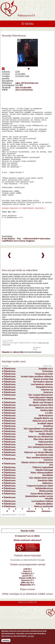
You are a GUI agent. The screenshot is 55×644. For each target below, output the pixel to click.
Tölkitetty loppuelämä (43, 492)
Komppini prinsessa (44, 470)
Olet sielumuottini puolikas (40, 472)
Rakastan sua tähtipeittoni (41, 462)
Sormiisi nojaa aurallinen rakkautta (37, 402)
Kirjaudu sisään (28, 556)
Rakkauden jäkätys (44, 529)
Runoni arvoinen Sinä (43, 404)
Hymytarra (48, 417)
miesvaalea (44, 264)
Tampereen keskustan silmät (40, 511)
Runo (35, 374)
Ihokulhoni (48, 451)
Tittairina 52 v (28, 599)
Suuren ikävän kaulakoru (42, 519)
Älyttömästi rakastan (43, 407)
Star (18, 264)
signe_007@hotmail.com (27, 83)
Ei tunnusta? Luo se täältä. (28, 561)
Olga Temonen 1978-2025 (41, 456)
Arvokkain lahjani (45, 449)
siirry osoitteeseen (24, 90)
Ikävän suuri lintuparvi (43, 427)
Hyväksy (6, 641)
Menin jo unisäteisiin (44, 531)
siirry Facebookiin (23, 87)
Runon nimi (47, 391)
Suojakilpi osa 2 (46, 394)
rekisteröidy (18, 377)
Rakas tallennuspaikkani (42, 498)
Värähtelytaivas (46, 441)
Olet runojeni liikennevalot (41, 420)
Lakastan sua (47, 415)
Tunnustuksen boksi (44, 399)
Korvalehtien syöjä (44, 480)
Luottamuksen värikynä (42, 526)
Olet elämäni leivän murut (41, 503)
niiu (4, 264)
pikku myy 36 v (28, 608)
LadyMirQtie (7, 266)
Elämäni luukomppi (44, 495)
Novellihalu (48, 500)
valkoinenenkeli (30, 264)
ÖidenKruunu (9, 394)
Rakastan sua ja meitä (43, 446)
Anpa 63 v (28, 596)
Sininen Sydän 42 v (28, 603)
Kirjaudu (6, 377)
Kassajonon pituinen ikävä (41, 430)
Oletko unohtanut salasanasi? (28, 565)
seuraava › (31, 536)
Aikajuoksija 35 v (28, 610)
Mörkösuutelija (46, 516)
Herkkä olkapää (46, 459)
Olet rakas (48, 475)
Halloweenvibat (46, 467)
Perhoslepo (48, 396)
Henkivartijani (47, 435)
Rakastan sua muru (44, 433)
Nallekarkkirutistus (44, 513)
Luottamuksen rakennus (42, 409)
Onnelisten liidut (45, 506)
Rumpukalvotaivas (45, 412)
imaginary (30, 266)
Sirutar (22, 266)
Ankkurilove (48, 508)
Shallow (11, 264)
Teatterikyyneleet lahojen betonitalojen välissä (41, 424)
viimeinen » (46, 536)
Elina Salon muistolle (43, 464)
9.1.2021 (49, 438)
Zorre (16, 266)
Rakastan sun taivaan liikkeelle (39, 477)
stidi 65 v (28, 594)
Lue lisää (31, 637)
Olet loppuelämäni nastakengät (38, 454)
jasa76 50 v (28, 601)
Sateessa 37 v (28, 605)
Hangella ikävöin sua (43, 443)
